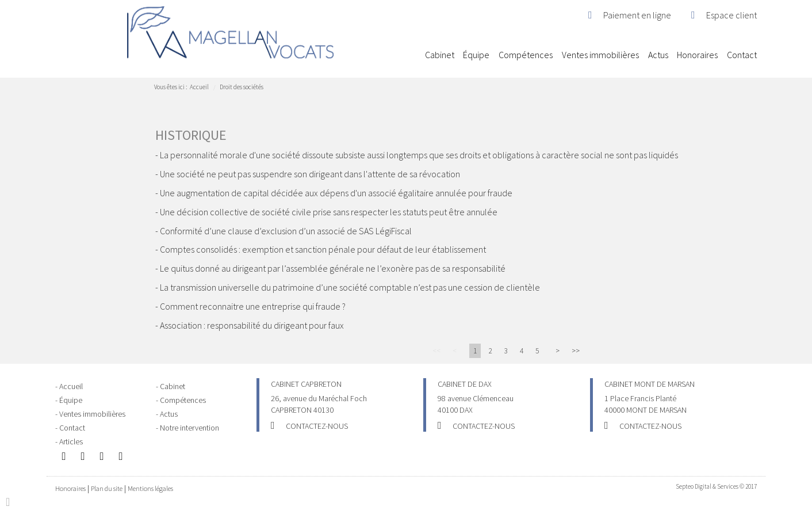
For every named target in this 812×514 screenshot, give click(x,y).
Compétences (526, 55)
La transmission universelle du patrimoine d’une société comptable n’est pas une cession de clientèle (350, 287)
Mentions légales (150, 488)
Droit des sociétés (242, 87)
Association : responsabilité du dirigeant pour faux (252, 325)
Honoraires (697, 55)
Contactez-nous (317, 426)
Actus (658, 55)
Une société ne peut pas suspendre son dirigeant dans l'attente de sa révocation (310, 174)
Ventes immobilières (600, 55)
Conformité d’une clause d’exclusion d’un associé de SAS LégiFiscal (286, 231)
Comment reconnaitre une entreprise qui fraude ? (253, 306)
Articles (71, 441)
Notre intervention (189, 428)
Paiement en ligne (637, 15)
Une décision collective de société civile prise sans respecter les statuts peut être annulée (329, 212)
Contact (742, 55)
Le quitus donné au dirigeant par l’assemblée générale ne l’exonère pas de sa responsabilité (333, 268)
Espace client (731, 15)
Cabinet (440, 55)
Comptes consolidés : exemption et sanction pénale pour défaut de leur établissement (323, 249)
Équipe (476, 55)
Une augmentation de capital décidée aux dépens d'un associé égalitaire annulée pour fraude (336, 193)
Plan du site (107, 488)
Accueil (411, 55)
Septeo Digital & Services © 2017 (716, 486)
